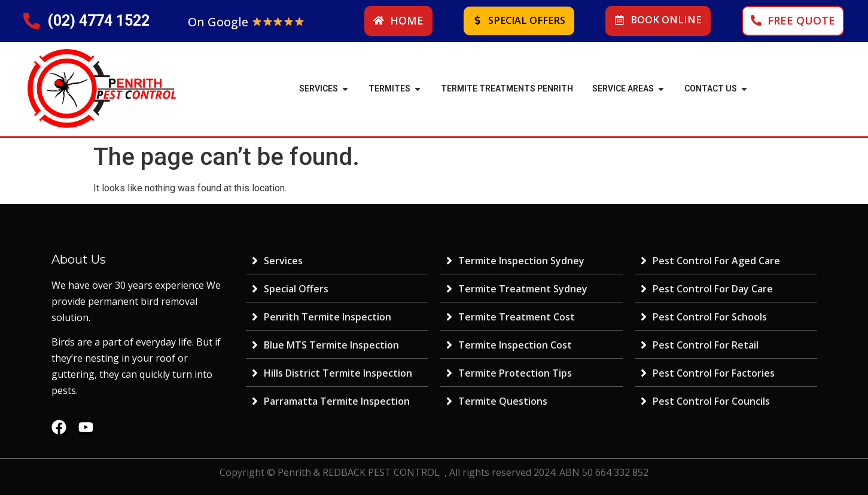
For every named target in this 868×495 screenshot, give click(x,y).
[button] (345, 89)
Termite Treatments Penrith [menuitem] (507, 88)
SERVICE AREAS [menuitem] (623, 88)
